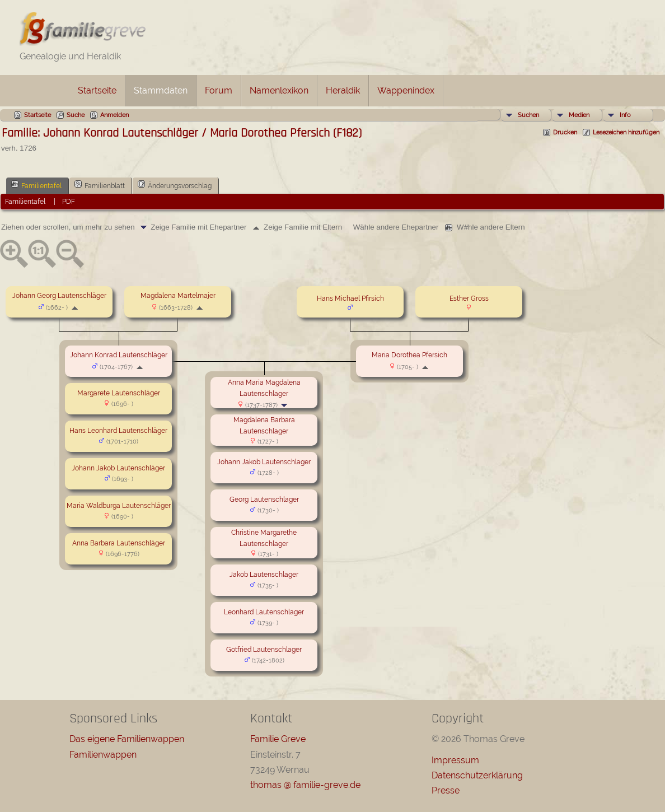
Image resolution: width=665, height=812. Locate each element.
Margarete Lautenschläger (119, 393)
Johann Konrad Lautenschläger (119, 355)
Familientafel (36, 185)
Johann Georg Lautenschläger (59, 296)
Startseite (97, 90)
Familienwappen (103, 755)
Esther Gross (469, 298)
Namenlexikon (279, 90)
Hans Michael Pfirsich (350, 298)
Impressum (455, 760)
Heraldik (343, 90)
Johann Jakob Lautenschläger (118, 468)
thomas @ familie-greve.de (305, 785)
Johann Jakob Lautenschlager (264, 462)
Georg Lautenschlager (264, 500)
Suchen (528, 115)
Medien (579, 115)
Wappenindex (406, 90)
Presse (446, 790)
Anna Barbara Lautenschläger (119, 543)
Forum (219, 90)
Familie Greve (278, 739)
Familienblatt (100, 185)
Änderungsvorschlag (175, 185)
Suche (76, 115)
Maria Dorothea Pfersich (409, 355)
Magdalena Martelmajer (178, 296)
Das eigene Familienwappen (127, 739)
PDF (69, 202)
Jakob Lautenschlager (264, 575)
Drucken (565, 132)
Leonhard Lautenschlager (264, 612)
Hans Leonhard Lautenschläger (118, 431)
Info (625, 115)
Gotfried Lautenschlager (264, 650)
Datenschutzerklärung (477, 775)
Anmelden (114, 115)
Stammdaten (161, 90)
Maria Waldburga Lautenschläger (119, 506)
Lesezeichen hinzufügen (626, 132)
